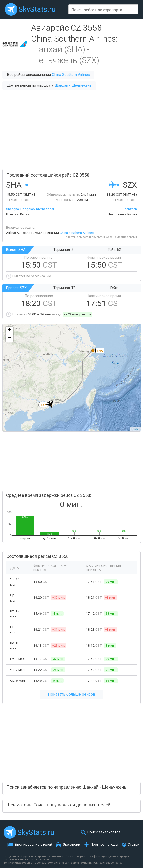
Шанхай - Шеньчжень (73, 85)
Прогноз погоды (104, 845)
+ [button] (10, 330)
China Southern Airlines (71, 75)
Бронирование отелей (34, 845)
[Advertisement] (71, 129)
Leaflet (135, 429)
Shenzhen (130, 209)
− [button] (10, 338)
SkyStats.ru (37, 9)
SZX (44, 405)
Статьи (133, 845)
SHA (100, 351)
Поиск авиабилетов (104, 832)
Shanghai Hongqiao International (30, 209)
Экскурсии (71, 845)
